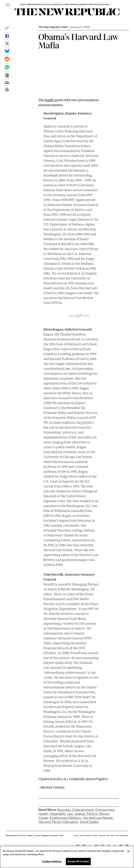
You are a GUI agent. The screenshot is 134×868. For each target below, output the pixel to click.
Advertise (102, 836)
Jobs (117, 836)
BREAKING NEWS (34, 4)
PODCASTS (98, 4)
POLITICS (46, 4)
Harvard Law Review (98, 818)
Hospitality (58, 814)
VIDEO (107, 4)
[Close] (128, 852)
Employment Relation (66, 818)
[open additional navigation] (8, 5)
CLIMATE (55, 4)
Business (64, 810)
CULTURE (64, 4)
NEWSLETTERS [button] (86, 4)
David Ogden (89, 822)
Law (70, 814)
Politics (92, 814)
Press (112, 836)
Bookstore (88, 836)
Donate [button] (95, 836)
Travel (81, 836)
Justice (80, 814)
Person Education (65, 822)
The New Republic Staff (53, 27)
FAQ (108, 836)
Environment (105, 810)
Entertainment (83, 810)
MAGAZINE (74, 4)
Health (43, 814)
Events (76, 836)
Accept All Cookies (78, 862)
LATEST (23, 4)
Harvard (44, 822)
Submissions (124, 836)
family (49, 100)
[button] (7, 29)
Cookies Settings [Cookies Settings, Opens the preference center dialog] (52, 862)
